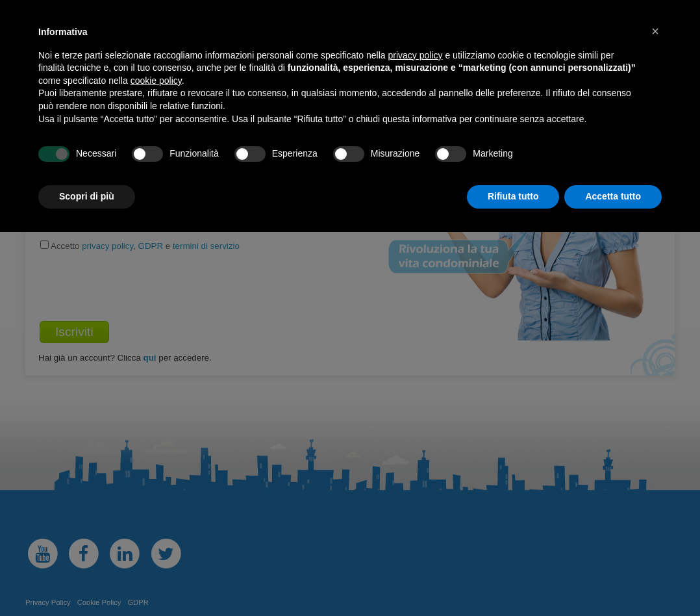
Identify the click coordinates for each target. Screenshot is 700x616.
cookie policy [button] (156, 81)
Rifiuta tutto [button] (513, 196)
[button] (655, 31)
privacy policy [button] (416, 55)
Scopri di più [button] (87, 196)
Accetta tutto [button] (613, 196)
